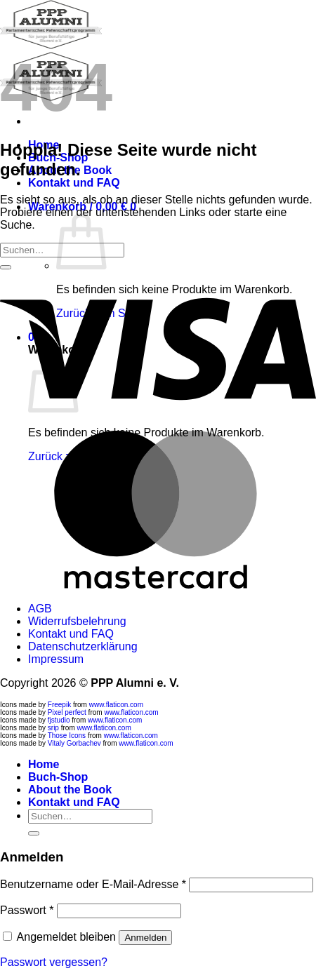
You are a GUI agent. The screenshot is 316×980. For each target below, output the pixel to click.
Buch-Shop (58, 777)
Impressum (56, 659)
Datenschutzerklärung (83, 646)
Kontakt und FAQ (74, 183)
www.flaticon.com (116, 705)
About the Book (70, 790)
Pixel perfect (67, 712)
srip (53, 728)
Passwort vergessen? (54, 962)
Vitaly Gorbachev (74, 743)
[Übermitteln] (6, 267)
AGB (40, 609)
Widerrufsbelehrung (77, 621)
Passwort (27, 910)
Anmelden (145, 938)
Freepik (59, 705)
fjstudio (59, 720)
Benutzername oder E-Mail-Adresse (93, 884)
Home (44, 764)
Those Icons (67, 736)
